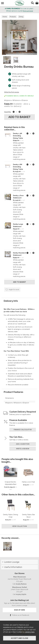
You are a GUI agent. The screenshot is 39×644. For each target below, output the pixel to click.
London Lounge (12, 562)
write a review (23, 449)
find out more (28, 11)
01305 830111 (21, 584)
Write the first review (12, 92)
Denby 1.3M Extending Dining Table (18, 136)
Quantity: (8, 112)
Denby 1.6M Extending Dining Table (18, 167)
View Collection (19, 526)
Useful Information (13, 567)
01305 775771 (21, 594)
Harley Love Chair (28, 482)
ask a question (23, 444)
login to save (12, 290)
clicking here (30, 632)
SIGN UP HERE (19, 610)
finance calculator (23, 430)
